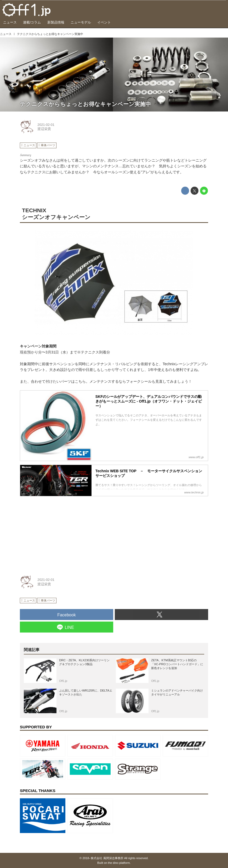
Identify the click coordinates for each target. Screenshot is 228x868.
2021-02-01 (46, 125)
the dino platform (119, 863)
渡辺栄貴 (44, 129)
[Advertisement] (59, 533)
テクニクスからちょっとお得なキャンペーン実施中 (85, 104)
